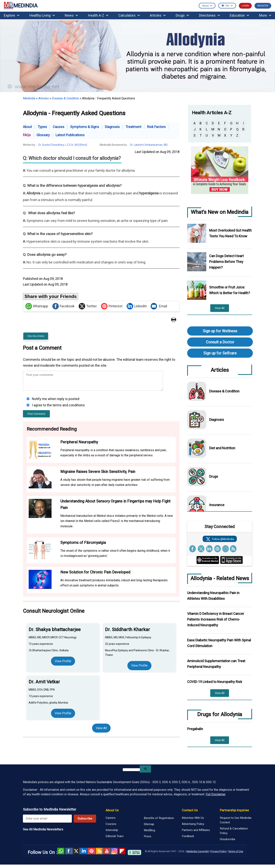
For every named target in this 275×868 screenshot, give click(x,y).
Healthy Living (42, 15)
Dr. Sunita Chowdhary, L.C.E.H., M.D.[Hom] (63, 145)
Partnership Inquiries (234, 810)
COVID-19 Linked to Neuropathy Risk (215, 682)
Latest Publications (70, 135)
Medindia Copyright (198, 851)
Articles (158, 15)
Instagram (114, 851)
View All (101, 728)
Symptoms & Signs (85, 127)
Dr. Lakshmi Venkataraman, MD (149, 145)
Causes (59, 127)
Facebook (63, 306)
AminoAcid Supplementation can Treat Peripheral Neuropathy (216, 664)
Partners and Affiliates (196, 830)
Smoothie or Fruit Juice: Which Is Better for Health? (230, 290)
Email (159, 306)
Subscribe (85, 818)
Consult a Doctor (220, 342)
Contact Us (190, 810)
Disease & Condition (65, 98)
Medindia (29, 98)
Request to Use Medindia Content (236, 820)
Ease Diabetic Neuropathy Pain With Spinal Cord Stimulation (219, 643)
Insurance (217, 505)
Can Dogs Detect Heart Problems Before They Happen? (226, 262)
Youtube (107, 851)
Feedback (188, 836)
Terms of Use (236, 851)
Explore (12, 15)
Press (148, 836)
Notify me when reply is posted (55, 399)
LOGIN (245, 6)
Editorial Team (115, 836)
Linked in (84, 851)
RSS (99, 851)
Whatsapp (37, 306)
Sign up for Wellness (220, 331)
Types (42, 127)
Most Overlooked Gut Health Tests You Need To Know (230, 233)
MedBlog (149, 830)
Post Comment (36, 414)
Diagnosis (112, 127)
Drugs (182, 15)
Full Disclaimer (216, 794)
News (71, 15)
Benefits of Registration (159, 818)
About (27, 127)
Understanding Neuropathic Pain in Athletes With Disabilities (213, 596)
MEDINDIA (21, 6)
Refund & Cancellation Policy (234, 831)
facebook (69, 851)
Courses (111, 824)
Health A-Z (98, 15)
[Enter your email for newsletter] (47, 819)
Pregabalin (195, 729)
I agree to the (58, 405)
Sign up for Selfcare (220, 353)
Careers (111, 818)
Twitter (88, 306)
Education (239, 15)
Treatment (133, 127)
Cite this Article (36, 336)
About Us (112, 810)
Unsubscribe (228, 839)
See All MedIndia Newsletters (43, 829)
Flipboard (122, 851)
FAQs (27, 135)
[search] (131, 770)
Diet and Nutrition (222, 448)
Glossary (43, 135)
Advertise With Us (193, 818)
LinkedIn (137, 306)
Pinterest (112, 306)
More (265, 15)
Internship (112, 830)
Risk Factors (156, 127)
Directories (209, 15)
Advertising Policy (193, 824)
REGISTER (263, 6)
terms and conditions (69, 405)
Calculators (129, 15)
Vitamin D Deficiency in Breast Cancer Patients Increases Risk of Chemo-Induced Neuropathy (216, 619)
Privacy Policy (218, 851)
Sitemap (149, 824)
